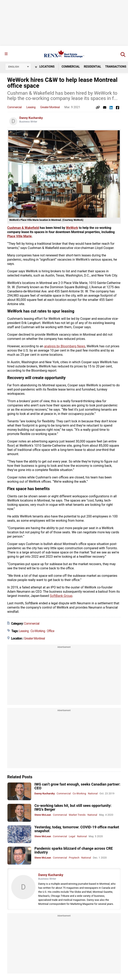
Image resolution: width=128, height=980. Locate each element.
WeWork (72, 228)
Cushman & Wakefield (23, 228)
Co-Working (38, 631)
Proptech (74, 858)
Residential (92, 67)
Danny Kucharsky (31, 118)
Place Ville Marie (19, 236)
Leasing (31, 107)
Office (51, 631)
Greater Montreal (50, 107)
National (93, 793)
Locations (45, 67)
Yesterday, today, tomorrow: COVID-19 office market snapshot (77, 829)
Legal (72, 836)
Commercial (71, 67)
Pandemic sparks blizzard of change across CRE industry (74, 850)
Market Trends (77, 815)
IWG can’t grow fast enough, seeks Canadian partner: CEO (77, 786)
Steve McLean (43, 815)
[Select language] (18, 67)
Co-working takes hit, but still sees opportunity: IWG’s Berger (73, 807)
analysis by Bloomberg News (65, 346)
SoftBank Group (61, 596)
